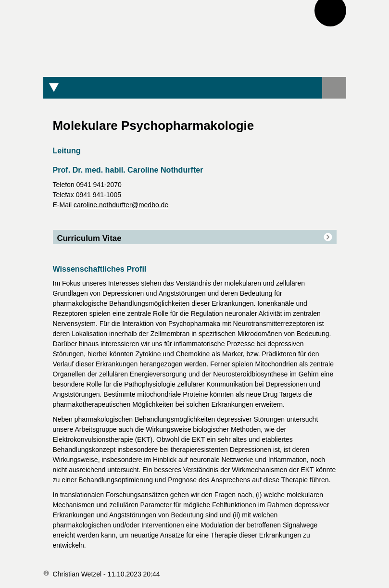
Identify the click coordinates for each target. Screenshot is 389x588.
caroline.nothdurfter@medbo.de (121, 205)
